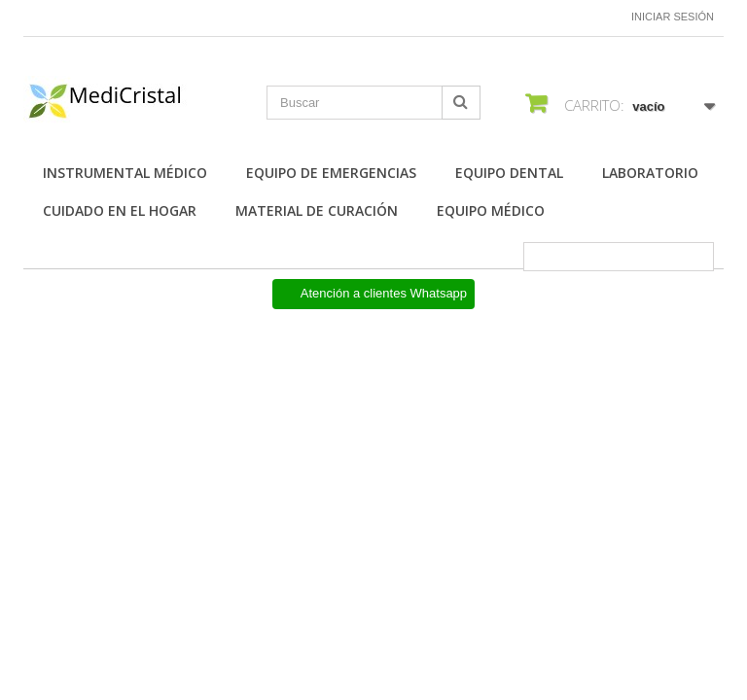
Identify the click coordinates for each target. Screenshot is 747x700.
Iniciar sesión (673, 17)
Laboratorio (650, 173)
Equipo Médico (491, 210)
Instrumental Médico (125, 173)
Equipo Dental (509, 173)
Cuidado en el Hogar (120, 210)
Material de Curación (317, 210)
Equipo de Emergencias (331, 173)
